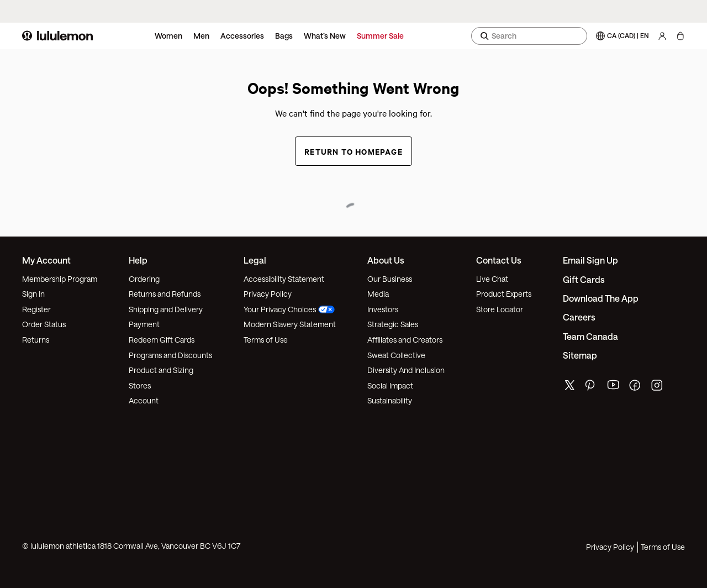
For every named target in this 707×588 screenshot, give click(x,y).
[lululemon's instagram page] (658, 388)
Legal (255, 260)
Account (144, 400)
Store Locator (500, 309)
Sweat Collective (396, 355)
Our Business (390, 279)
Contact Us (499, 260)
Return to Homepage (353, 151)
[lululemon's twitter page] (569, 387)
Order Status (44, 324)
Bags (284, 36)
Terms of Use (266, 340)
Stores (140, 385)
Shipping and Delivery (166, 309)
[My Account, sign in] (662, 36)
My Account (46, 260)
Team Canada (590, 336)
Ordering (144, 279)
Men (201, 36)
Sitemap (580, 355)
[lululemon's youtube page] (614, 388)
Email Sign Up (590, 260)
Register (36, 309)
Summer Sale (380, 36)
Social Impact (390, 385)
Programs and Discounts (170, 355)
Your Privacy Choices (289, 309)
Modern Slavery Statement (290, 324)
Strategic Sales (393, 324)
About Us (386, 260)
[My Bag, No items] (680, 36)
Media (378, 294)
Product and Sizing (161, 370)
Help (138, 260)
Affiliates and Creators (405, 340)
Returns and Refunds (165, 294)
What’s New (325, 36)
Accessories (242, 36)
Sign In (33, 294)
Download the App (601, 298)
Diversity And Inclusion (406, 370)
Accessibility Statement (284, 279)
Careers (579, 317)
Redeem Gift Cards (162, 340)
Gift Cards (584, 279)
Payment (144, 324)
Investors (383, 309)
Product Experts (504, 294)
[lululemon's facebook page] (636, 388)
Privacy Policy (268, 294)
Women (168, 36)
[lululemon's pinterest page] (592, 388)
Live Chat (492, 279)
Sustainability (390, 400)
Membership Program (60, 279)
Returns (36, 340)
